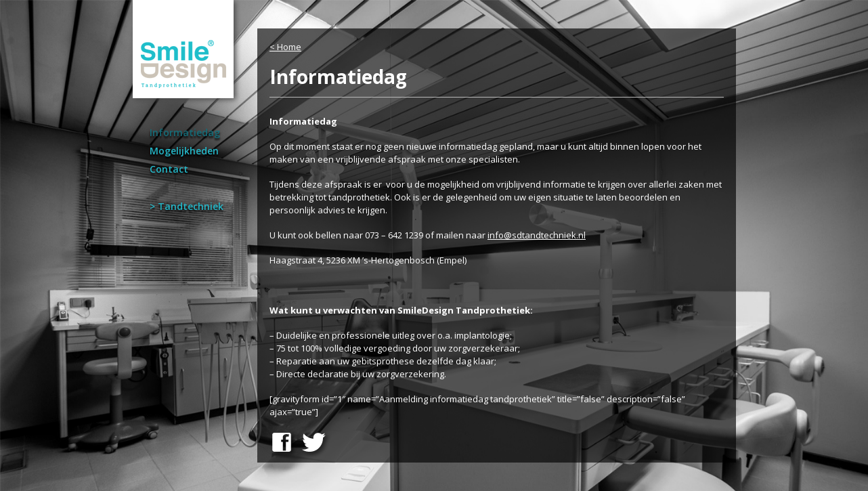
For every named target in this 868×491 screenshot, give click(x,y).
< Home (285, 47)
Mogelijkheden (184, 151)
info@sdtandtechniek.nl (537, 235)
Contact (169, 169)
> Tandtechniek (187, 206)
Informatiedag (185, 132)
